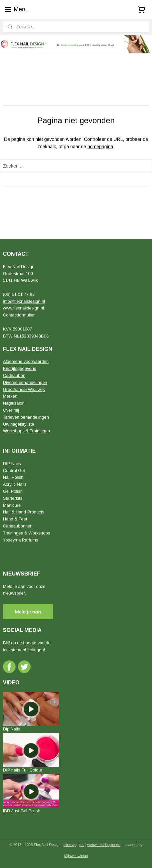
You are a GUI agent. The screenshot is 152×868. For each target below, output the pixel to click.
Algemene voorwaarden (26, 361)
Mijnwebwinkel (76, 856)
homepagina (100, 147)
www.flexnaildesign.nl (23, 308)
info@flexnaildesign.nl (24, 301)
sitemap (70, 845)
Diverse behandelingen (25, 382)
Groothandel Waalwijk (24, 389)
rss (82, 845)
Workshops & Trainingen (26, 431)
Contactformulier (19, 315)
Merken (10, 396)
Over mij (11, 410)
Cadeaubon (14, 375)
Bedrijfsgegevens (20, 368)
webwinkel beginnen (104, 845)
